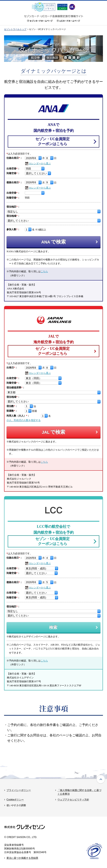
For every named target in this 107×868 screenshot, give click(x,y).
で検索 (53, 242)
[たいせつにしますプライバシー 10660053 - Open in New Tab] (94, 859)
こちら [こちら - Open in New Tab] (44, 271)
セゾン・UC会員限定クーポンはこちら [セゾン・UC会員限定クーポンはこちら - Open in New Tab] (53, 141)
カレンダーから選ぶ (40, 163)
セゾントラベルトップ (15, 29)
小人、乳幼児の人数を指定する (24, 420)
